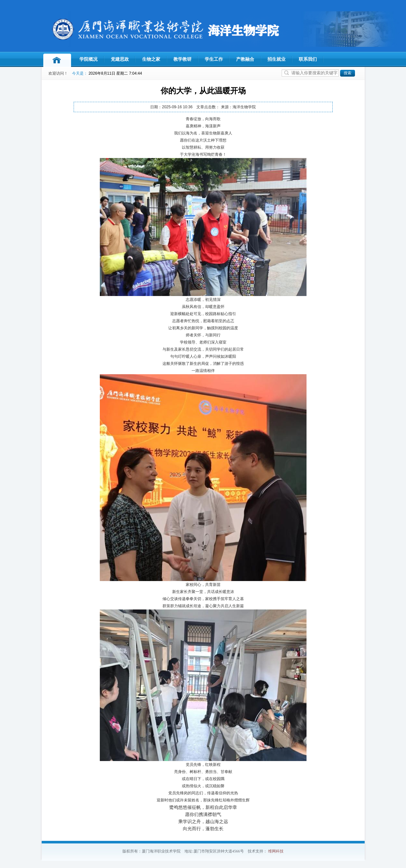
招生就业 (276, 59)
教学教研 (182, 59)
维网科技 (276, 851)
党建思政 (120, 59)
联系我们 (308, 59)
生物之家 (151, 59)
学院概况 (88, 59)
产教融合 (245, 59)
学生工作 (214, 59)
